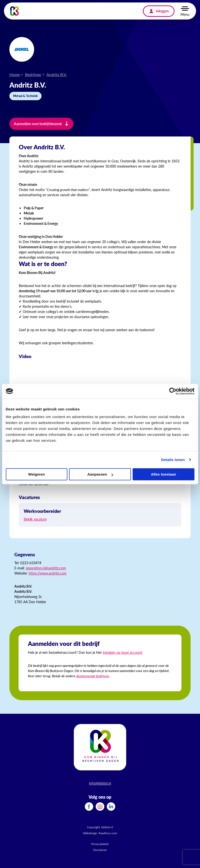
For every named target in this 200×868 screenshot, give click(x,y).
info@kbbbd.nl (100, 783)
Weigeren (36, 474)
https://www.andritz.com (48, 573)
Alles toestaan (163, 474)
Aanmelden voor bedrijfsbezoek (38, 124)
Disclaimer (100, 850)
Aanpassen (100, 474)
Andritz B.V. (57, 74)
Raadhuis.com (108, 833)
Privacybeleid (100, 844)
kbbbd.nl (107, 827)
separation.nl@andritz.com (46, 568)
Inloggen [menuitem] (162, 11)
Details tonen (173, 460)
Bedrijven (33, 74)
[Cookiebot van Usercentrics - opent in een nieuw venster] (173, 391)
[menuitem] (89, 807)
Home (15, 74)
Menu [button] (185, 14)
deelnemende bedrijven (93, 676)
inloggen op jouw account (122, 652)
